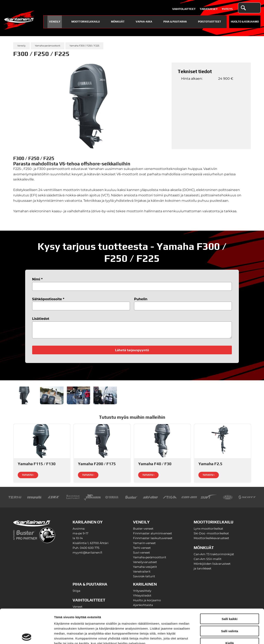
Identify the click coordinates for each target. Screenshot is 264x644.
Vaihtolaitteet (184, 9)
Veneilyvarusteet (145, 565)
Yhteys (227, 9)
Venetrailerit (142, 574)
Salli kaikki (230, 585)
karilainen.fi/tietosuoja (89, 619)
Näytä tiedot (221, 636)
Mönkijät (118, 22)
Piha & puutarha (175, 22)
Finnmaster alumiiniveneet (153, 536)
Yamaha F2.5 (210, 466)
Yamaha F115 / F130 (37, 466)
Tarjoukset (209, 9)
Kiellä (230, 609)
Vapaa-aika (144, 22)
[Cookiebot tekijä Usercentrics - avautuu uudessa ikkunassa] (27, 636)
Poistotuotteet (210, 22)
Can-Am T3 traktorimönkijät (214, 557)
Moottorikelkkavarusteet (211, 541)
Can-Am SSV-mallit (208, 561)
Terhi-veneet (142, 550)
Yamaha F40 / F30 (155, 466)
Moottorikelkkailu (86, 22)
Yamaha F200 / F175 (97, 466)
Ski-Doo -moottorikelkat (211, 536)
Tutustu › (28, 477)
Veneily (55, 22)
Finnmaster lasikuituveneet (153, 541)
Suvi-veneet (141, 555)
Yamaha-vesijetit (145, 569)
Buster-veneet (143, 531)
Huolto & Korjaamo (245, 22)
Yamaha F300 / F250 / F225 (84, 46)
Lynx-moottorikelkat (208, 531)
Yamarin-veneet (144, 546)
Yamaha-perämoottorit (48, 46)
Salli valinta (230, 597)
